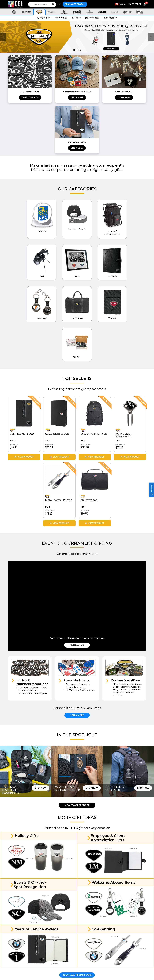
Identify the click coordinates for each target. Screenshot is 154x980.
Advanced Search (75, 4)
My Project (135, 4)
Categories (44, 18)
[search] (42, 4)
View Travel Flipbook (77, 805)
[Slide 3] (80, 50)
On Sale (76, 18)
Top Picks (61, 18)
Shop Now (77, 97)
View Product (24, 457)
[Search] (53, 4)
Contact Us (111, 18)
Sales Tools (92, 18)
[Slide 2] (77, 50)
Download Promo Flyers (77, 975)
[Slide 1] (74, 50)
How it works (30, 97)
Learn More (77, 715)
